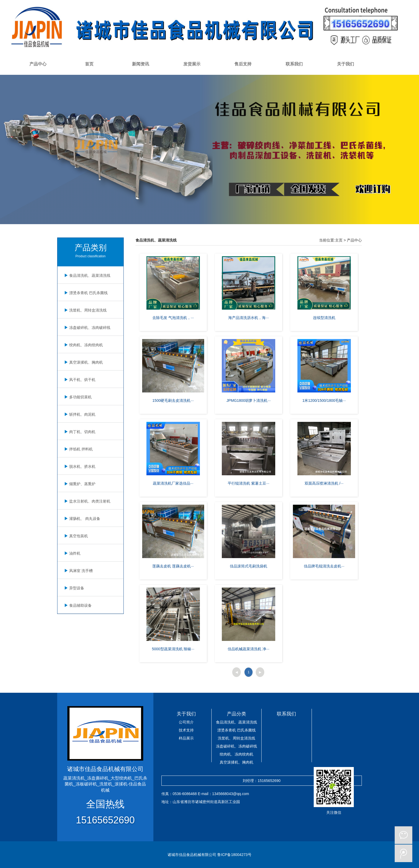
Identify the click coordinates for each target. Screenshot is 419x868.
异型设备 (73, 588)
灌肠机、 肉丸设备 (82, 519)
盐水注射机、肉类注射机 (87, 501)
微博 (404, 853)
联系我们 (294, 64)
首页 (89, 64)
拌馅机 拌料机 (78, 449)
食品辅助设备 (77, 605)
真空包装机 (75, 536)
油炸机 (72, 553)
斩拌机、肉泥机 (79, 414)
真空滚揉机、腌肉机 (83, 362)
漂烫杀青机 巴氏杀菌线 (85, 293)
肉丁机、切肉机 (79, 432)
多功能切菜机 (77, 397)
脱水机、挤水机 (79, 466)
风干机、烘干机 (79, 380)
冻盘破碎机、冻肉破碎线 (87, 328)
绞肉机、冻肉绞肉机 (83, 345)
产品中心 (38, 64)
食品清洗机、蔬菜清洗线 (87, 275)
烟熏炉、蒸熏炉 (79, 484)
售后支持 (243, 64)
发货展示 (192, 64)
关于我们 (346, 64)
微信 (404, 835)
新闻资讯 (141, 64)
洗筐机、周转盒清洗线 (85, 310)
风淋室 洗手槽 (78, 571)
